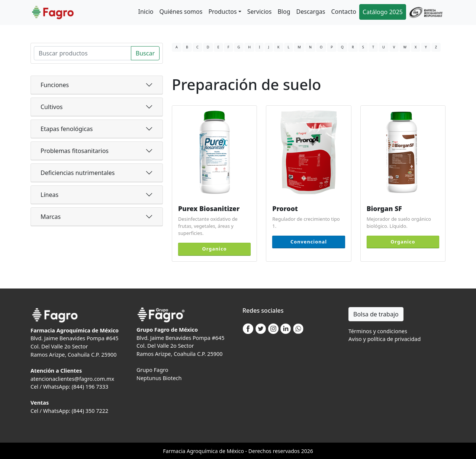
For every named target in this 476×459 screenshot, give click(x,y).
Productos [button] (222, 12)
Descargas (311, 12)
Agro (193, 451)
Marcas (51, 217)
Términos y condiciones (378, 331)
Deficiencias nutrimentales (78, 173)
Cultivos (52, 107)
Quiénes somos (181, 12)
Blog (284, 12)
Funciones (55, 85)
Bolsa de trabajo (376, 314)
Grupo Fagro (152, 370)
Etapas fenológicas (67, 129)
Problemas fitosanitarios (75, 151)
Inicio (146, 12)
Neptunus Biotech (159, 378)
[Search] (83, 53)
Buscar (145, 53)
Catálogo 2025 (383, 12)
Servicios (260, 12)
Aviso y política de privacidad (385, 339)
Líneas (49, 195)
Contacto (344, 12)
